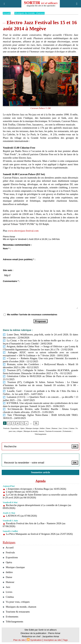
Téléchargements (40, 434)
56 (36, 423)
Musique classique (32, 428)
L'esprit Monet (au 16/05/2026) (22, 492)
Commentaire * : (11, 281)
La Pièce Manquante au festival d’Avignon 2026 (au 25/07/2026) (39, 534)
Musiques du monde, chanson (29, 13)
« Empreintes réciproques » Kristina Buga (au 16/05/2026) (36, 489)
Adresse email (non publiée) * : (19, 259)
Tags (65, 640)
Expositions (15, 428)
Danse (48, 428)
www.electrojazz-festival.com (23, 231)
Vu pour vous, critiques (16, 602)
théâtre (42, 428)
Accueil (7, 13)
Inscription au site (52, 640)
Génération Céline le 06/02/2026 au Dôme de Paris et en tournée (40, 376)
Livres (65, 428)
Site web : (8, 270)
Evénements (67, 431)
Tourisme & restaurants (53, 431)
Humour (55, 428)
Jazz (60, 428)
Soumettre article (41, 472)
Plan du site (19, 640)
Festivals (6, 428)
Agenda (40, 481)
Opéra (22, 428)
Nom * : (7, 248)
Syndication (36, 640)
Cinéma (72, 428)
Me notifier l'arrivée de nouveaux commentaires (32, 315)
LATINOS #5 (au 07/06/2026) (21, 516)
